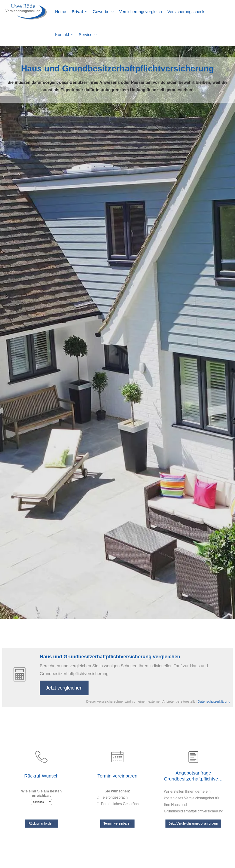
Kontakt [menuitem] (62, 35)
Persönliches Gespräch (119, 802)
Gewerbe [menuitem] (101, 12)
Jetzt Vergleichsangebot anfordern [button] (193, 818)
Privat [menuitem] (77, 12)
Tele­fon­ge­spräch (115, 796)
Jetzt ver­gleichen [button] (70, 687)
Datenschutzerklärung (203, 699)
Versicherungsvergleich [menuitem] (140, 12)
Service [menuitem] (86, 35)
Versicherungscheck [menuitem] (186, 12)
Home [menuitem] (61, 12)
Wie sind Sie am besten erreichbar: (41, 793)
